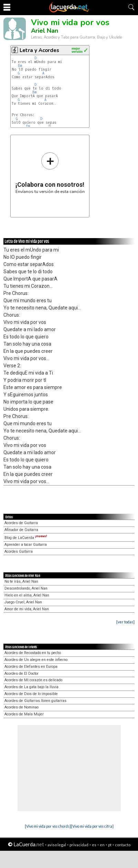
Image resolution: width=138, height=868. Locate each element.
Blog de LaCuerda (26, 538)
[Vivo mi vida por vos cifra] (92, 826)
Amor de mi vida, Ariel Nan (27, 609)
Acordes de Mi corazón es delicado (33, 680)
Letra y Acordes (39, 50)
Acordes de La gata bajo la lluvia (31, 687)
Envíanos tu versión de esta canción (50, 173)
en (102, 845)
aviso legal (57, 845)
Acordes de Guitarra (21, 523)
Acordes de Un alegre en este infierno (36, 660)
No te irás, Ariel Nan (21, 581)
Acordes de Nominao (22, 707)
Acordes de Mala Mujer (24, 714)
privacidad (79, 845)
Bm (20, 66)
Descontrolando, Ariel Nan (26, 588)
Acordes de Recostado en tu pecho (33, 653)
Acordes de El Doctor (22, 673)
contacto (123, 845)
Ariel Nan (45, 31)
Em (28, 126)
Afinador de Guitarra (21, 530)
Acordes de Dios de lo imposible (31, 694)
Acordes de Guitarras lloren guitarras (35, 701)
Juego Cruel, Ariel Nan (23, 602)
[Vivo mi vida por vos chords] (48, 826)
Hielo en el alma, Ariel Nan (27, 595)
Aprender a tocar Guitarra (26, 545)
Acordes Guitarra (19, 552)
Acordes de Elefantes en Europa (31, 667)
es (94, 845)
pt (110, 845)
